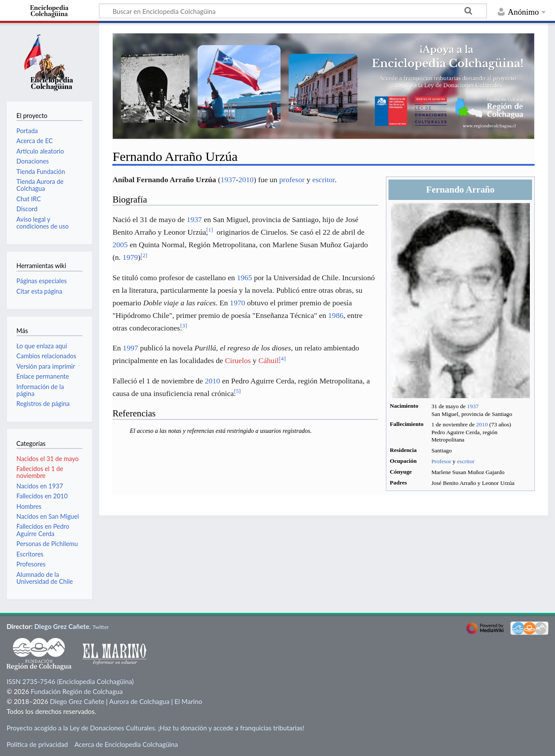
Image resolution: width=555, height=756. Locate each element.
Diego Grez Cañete (62, 626)
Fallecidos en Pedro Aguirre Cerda (43, 530)
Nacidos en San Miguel (48, 516)
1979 (130, 257)
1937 (473, 406)
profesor (292, 180)
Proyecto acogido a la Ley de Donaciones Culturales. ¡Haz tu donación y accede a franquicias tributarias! (155, 728)
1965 (244, 278)
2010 (482, 424)
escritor (466, 461)
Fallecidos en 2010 (42, 496)
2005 (120, 245)
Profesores (31, 564)
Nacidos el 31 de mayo (47, 459)
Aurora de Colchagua (139, 701)
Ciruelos (238, 360)
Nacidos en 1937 (40, 486)
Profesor (441, 461)
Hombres (29, 506)
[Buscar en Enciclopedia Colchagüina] (293, 11)
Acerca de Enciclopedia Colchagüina (126, 744)
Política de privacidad (37, 744)
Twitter (101, 627)
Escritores (30, 554)
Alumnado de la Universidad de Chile (45, 578)
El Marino (188, 701)
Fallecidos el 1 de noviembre (40, 472)
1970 (237, 303)
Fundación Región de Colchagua (77, 691)
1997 (130, 348)
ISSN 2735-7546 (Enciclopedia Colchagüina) (70, 681)
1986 (336, 315)
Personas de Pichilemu (47, 544)
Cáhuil (269, 360)
